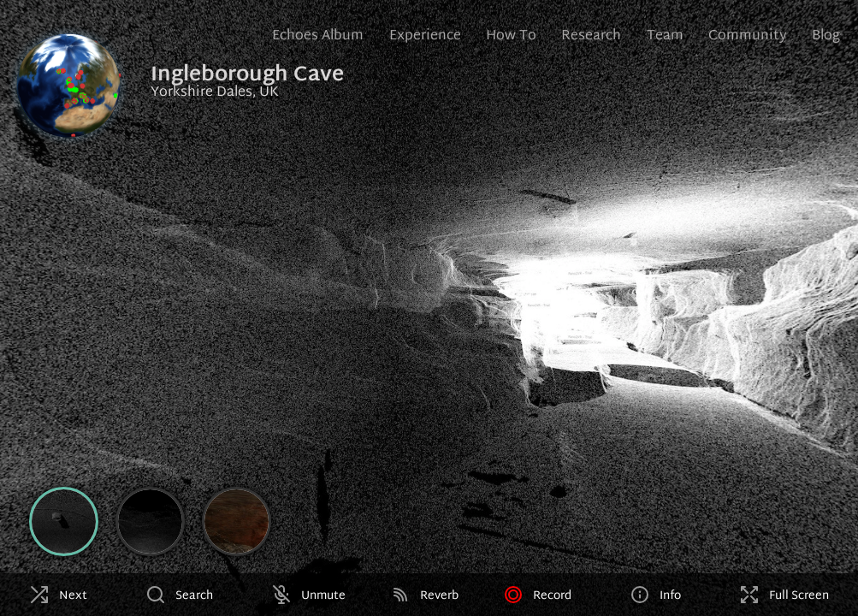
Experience (425, 36)
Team (665, 36)
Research (591, 36)
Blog (826, 36)
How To (511, 36)
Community (748, 36)
